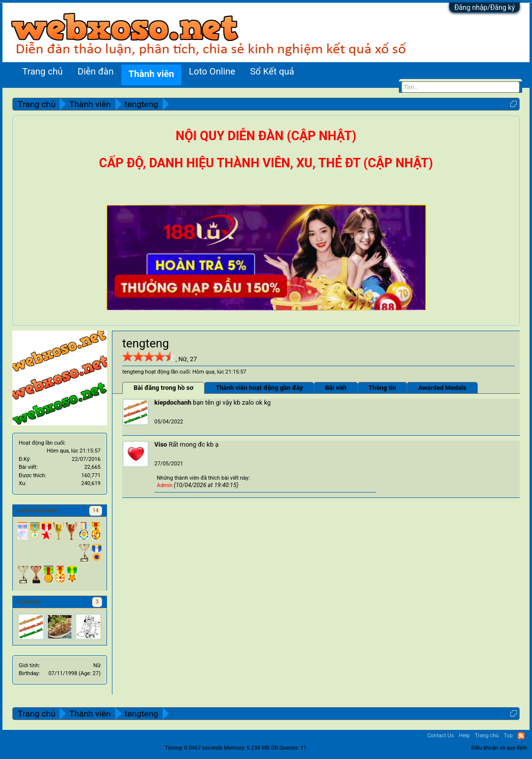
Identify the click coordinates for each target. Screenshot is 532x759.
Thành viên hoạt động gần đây (259, 388)
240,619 (91, 483)
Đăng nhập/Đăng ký (484, 7)
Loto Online (212, 72)
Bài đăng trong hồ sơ (163, 388)
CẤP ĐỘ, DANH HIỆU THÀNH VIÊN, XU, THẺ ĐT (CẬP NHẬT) (266, 163)
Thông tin (383, 388)
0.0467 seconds (204, 748)
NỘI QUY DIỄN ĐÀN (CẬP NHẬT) (266, 136)
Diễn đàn (95, 72)
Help (464, 736)
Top (508, 736)
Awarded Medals (442, 388)
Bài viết (336, 388)
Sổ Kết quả (272, 72)
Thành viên (151, 74)
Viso (161, 444)
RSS (521, 736)
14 (96, 511)
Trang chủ (42, 72)
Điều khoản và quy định (499, 748)
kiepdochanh (173, 402)
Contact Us (440, 736)
